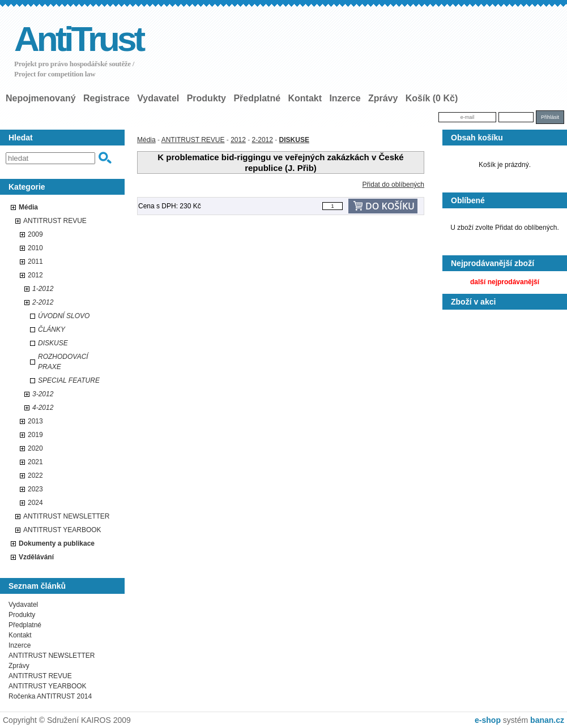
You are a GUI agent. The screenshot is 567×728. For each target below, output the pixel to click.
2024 (35, 503)
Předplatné (257, 98)
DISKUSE (53, 343)
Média (28, 207)
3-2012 (43, 394)
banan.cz (547, 720)
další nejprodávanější (505, 282)
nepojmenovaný (41, 98)
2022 (35, 476)
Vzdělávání (36, 557)
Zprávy (383, 98)
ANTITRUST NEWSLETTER (66, 516)
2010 (35, 248)
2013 (35, 421)
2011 (35, 262)
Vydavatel (158, 98)
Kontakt (305, 98)
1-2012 (43, 289)
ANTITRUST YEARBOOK (62, 530)
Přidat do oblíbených (393, 185)
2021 (35, 462)
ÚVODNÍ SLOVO (64, 316)
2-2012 (43, 302)
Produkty (206, 98)
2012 (35, 275)
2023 (35, 489)
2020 (35, 448)
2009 (35, 234)
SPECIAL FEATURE (69, 380)
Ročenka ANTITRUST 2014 (50, 696)
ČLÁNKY (52, 329)
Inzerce (345, 98)
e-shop (488, 720)
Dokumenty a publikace (57, 543)
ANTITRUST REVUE (55, 221)
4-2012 (43, 408)
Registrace (106, 98)
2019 (35, 435)
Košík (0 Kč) (432, 98)
